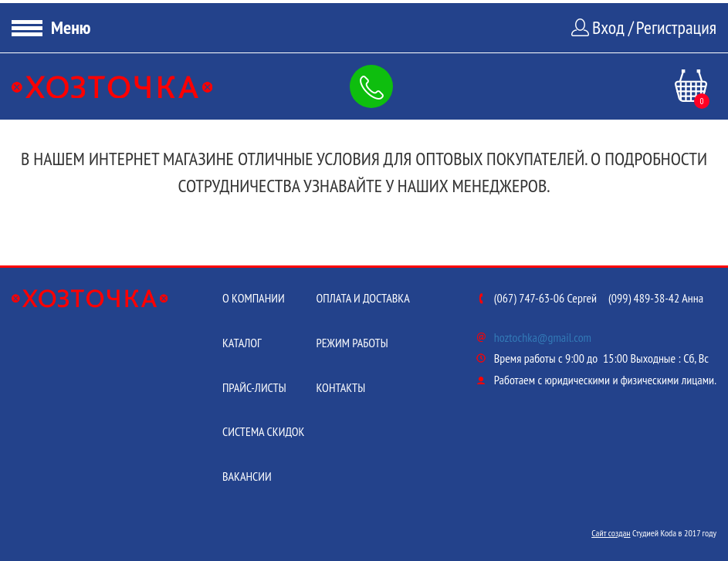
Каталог (242, 343)
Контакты (340, 387)
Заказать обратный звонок (374, 86)
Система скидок (264, 431)
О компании (254, 298)
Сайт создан (611, 533)
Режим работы (352, 343)
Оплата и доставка (362, 298)
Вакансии (247, 476)
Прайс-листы (254, 387)
